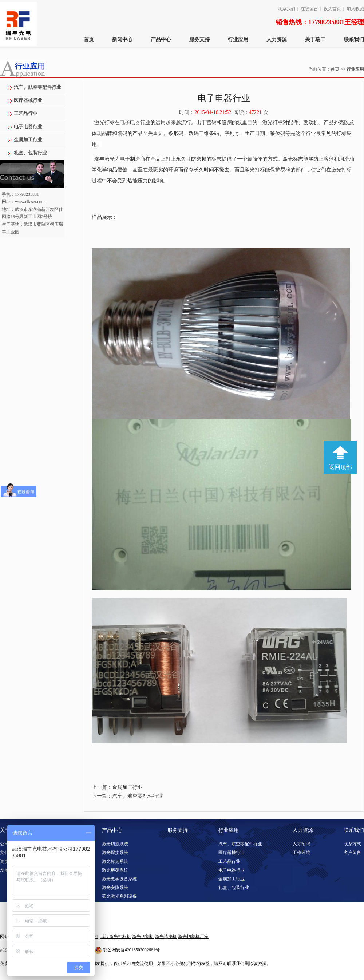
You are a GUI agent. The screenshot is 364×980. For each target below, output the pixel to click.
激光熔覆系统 (115, 870)
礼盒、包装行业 (30, 153)
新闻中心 (122, 39)
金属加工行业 (28, 140)
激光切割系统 (115, 844)
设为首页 (332, 9)
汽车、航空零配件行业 (37, 87)
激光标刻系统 (115, 861)
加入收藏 (355, 9)
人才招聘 (301, 844)
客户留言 (352, 853)
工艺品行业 (26, 113)
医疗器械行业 (28, 100)
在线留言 (309, 9)
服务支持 (199, 39)
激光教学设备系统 (119, 879)
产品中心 (161, 39)
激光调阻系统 (115, 914)
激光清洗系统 (115, 905)
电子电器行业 (28, 127)
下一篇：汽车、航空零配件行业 (127, 796)
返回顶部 (340, 467)
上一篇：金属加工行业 (117, 787)
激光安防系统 (115, 888)
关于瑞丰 (315, 39)
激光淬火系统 (115, 922)
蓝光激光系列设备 (119, 896)
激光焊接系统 (115, 853)
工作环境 (301, 853)
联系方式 (352, 844)
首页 (89, 39)
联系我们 (286, 9)
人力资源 (277, 39)
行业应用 (238, 39)
